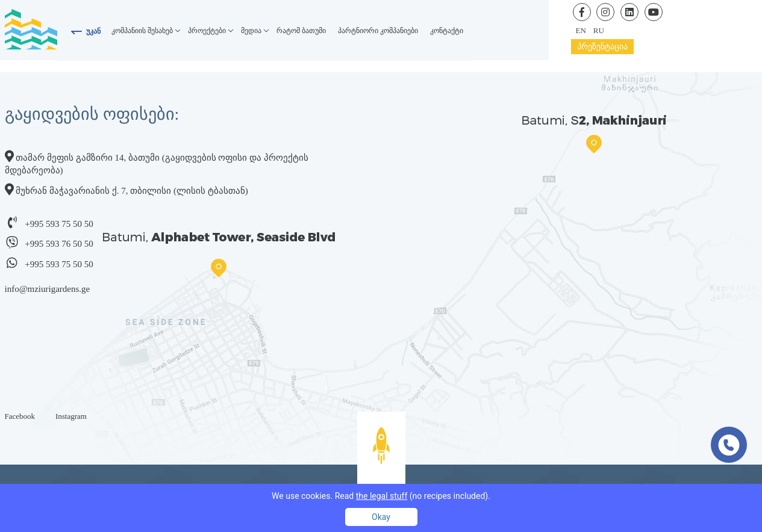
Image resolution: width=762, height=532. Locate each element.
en (581, 30)
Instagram (71, 416)
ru (599, 30)
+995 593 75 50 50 (59, 224)
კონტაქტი (447, 31)
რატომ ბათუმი (301, 31)
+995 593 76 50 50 (59, 244)
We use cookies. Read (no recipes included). (381, 496)
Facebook (20, 416)
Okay (381, 517)
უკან (93, 31)
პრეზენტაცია (602, 47)
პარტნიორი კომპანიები (378, 31)
